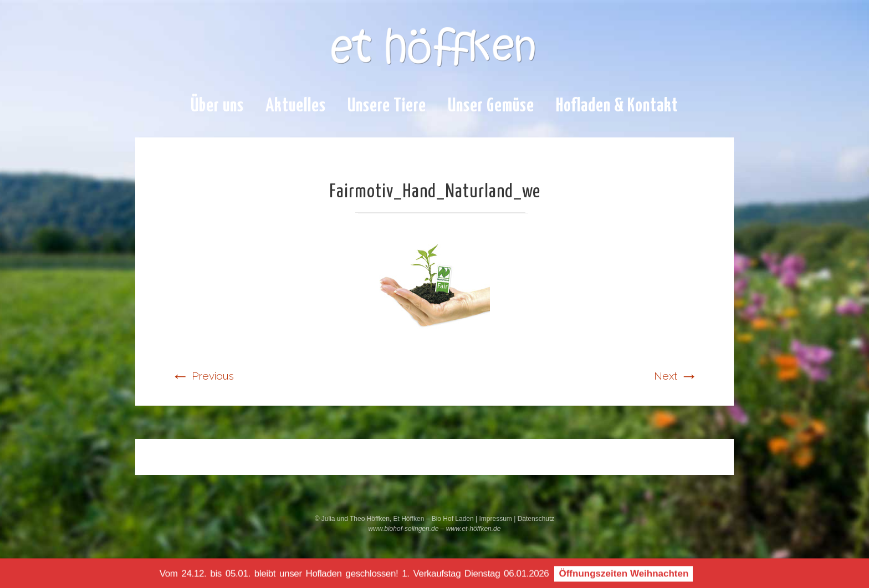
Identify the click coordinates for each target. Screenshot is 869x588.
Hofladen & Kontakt (617, 106)
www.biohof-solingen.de (404, 529)
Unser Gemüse (491, 106)
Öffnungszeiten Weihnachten (623, 576)
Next (676, 376)
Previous (203, 376)
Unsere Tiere (387, 106)
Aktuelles (296, 106)
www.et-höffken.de (474, 529)
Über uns (217, 106)
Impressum (496, 519)
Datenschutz (536, 519)
